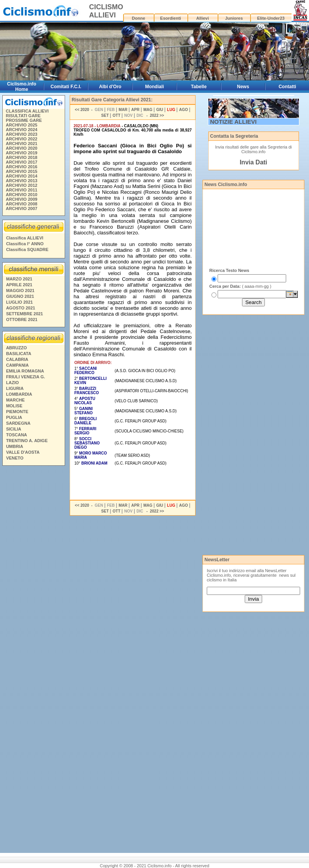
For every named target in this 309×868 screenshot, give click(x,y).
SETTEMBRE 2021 (25, 314)
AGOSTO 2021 (21, 308)
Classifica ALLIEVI (25, 238)
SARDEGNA (18, 423)
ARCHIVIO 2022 (21, 139)
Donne (139, 18)
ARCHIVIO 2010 (21, 195)
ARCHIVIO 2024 (21, 130)
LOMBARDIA (19, 394)
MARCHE (15, 400)
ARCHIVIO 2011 (21, 190)
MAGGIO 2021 (20, 290)
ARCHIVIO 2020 (21, 148)
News (243, 87)
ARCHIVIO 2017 (21, 162)
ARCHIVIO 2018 (21, 157)
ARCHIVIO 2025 (21, 125)
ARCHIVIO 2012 (21, 185)
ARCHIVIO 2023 (21, 134)
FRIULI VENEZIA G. (26, 377)
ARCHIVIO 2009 (21, 199)
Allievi (203, 18)
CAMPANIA (17, 365)
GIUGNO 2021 (20, 296)
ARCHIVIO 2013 (21, 181)
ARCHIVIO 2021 (21, 144)
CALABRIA (17, 359)
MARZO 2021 (19, 279)
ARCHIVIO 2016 (21, 167)
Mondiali (155, 87)
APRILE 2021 (19, 285)
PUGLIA (14, 417)
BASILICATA (19, 354)
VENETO (15, 458)
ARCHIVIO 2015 (21, 171)
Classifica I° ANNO (25, 244)
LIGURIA (15, 388)
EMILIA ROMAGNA (25, 371)
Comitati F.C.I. (66, 87)
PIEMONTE (17, 412)
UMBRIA (15, 446)
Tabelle (199, 87)
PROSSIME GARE (24, 120)
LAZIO (13, 383)
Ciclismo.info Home (21, 87)
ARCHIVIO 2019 (21, 153)
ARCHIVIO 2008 (21, 204)
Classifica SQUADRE (27, 249)
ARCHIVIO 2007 (21, 208)
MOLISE (14, 406)
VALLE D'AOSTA (23, 452)
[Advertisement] (33, 586)
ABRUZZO (17, 348)
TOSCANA (17, 435)
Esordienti (171, 18)
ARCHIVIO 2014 (21, 176)
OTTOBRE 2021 (22, 320)
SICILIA (14, 429)
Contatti (287, 87)
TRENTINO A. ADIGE (27, 441)
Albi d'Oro (110, 87)
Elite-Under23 (271, 18)
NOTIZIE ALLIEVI (233, 122)
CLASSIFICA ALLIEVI (27, 111)
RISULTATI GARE (23, 116)
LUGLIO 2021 (20, 302)
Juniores (234, 18)
